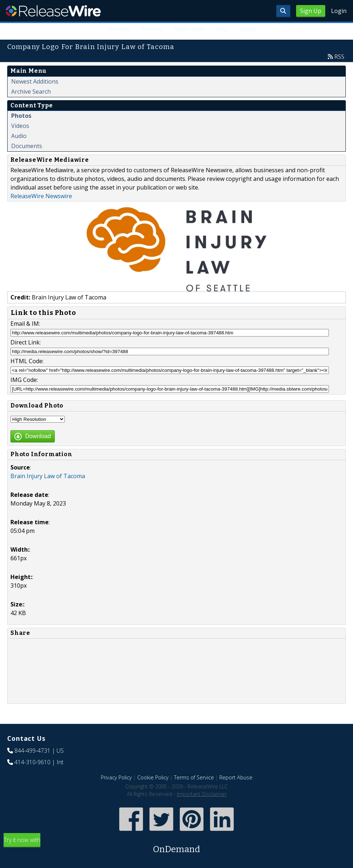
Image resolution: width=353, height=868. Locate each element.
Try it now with (176, 846)
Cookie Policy (153, 777)
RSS (339, 57)
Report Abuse (236, 777)
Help (222, 29)
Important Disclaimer (202, 794)
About (248, 29)
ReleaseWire (53, 11)
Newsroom (189, 29)
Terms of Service (194, 777)
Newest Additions (35, 81)
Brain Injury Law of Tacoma (48, 476)
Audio (19, 136)
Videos (20, 126)
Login (339, 11)
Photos (21, 116)
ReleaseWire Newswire (41, 196)
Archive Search (31, 92)
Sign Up (311, 11)
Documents (27, 146)
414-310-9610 (32, 762)
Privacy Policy (116, 777)
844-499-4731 (32, 751)
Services (119, 29)
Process (152, 29)
